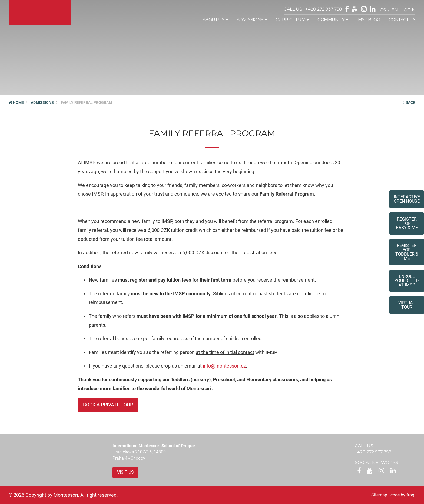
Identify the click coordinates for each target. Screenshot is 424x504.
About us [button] (215, 20)
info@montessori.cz (224, 366)
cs (383, 10)
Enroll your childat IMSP (407, 281)
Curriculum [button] (292, 20)
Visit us (125, 472)
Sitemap (379, 495)
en (395, 10)
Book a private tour (108, 405)
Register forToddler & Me (407, 252)
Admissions (42, 102)
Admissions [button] (252, 20)
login (408, 10)
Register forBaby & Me (407, 223)
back (409, 102)
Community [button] (333, 20)
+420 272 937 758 (324, 9)
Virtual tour (407, 305)
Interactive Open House (407, 199)
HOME (16, 102)
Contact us (402, 20)
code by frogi (403, 495)
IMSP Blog (368, 20)
